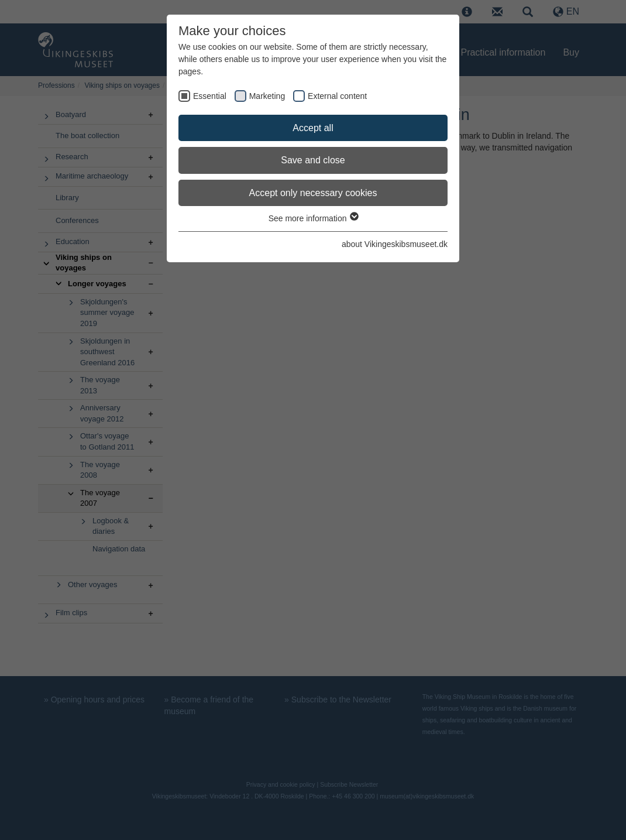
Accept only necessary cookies (313, 193)
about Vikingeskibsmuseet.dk (395, 244)
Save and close (313, 160)
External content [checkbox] (337, 96)
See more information (313, 218)
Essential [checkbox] (210, 96)
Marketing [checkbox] (267, 96)
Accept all (313, 128)
